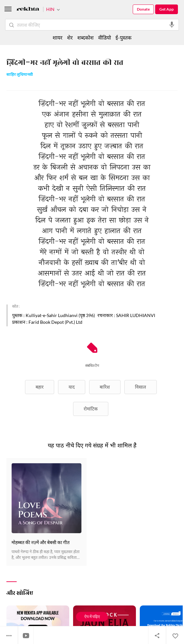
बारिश (105, 387)
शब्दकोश (85, 37)
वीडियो (105, 37)
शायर (58, 37)
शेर (70, 37)
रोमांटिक (91, 409)
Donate (143, 9)
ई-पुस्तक (123, 37)
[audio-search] (172, 25)
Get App (167, 9)
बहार (40, 387)
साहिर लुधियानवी (20, 75)
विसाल (141, 387)
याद (72, 387)
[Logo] (28, 10)
